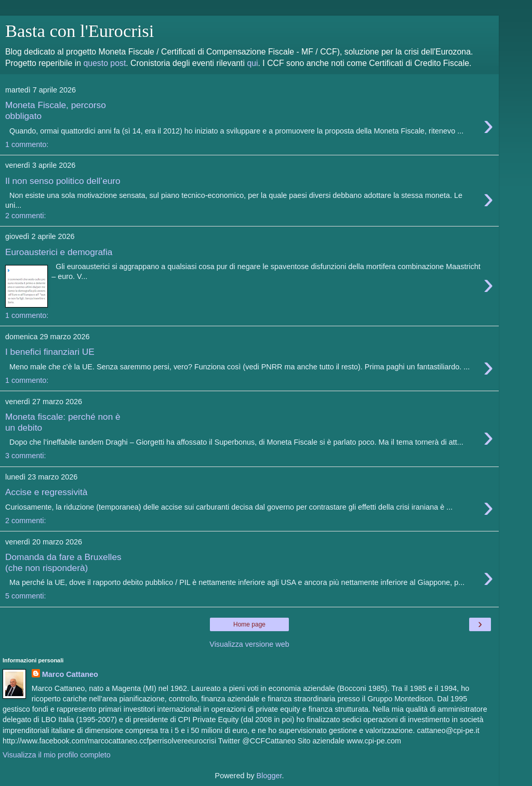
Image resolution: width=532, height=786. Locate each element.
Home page (249, 624)
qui (252, 63)
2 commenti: (25, 216)
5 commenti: (25, 596)
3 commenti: (25, 456)
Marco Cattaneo (70, 674)
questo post (104, 63)
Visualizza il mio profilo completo (57, 755)
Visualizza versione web (249, 644)
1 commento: (27, 144)
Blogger (269, 776)
